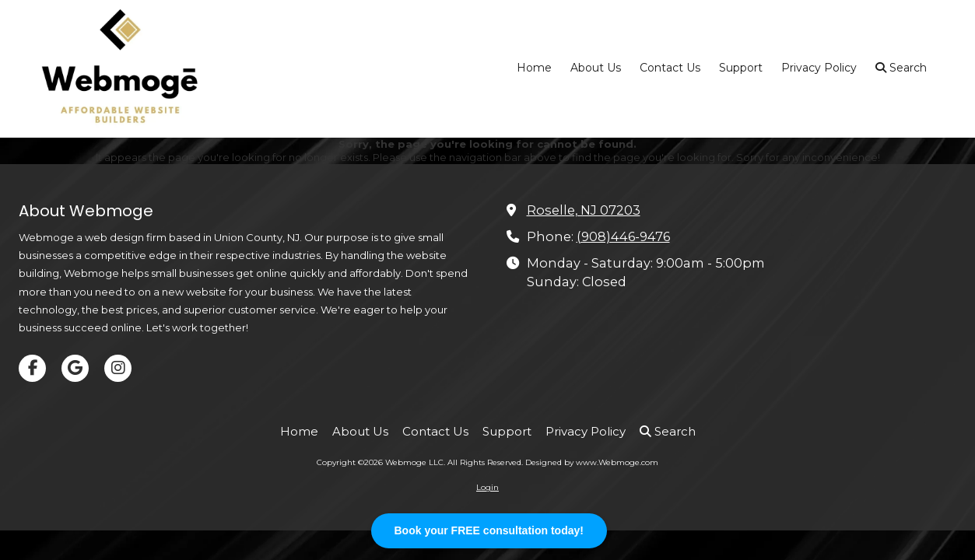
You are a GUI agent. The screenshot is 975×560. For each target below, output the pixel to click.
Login (487, 487)
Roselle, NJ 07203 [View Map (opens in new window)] (584, 210)
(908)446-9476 (623, 236)
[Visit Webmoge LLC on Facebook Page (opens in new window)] (32, 368)
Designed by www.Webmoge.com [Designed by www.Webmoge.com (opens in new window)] (592, 462)
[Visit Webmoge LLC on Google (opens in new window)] (75, 368)
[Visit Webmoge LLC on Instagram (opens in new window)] (118, 368)
